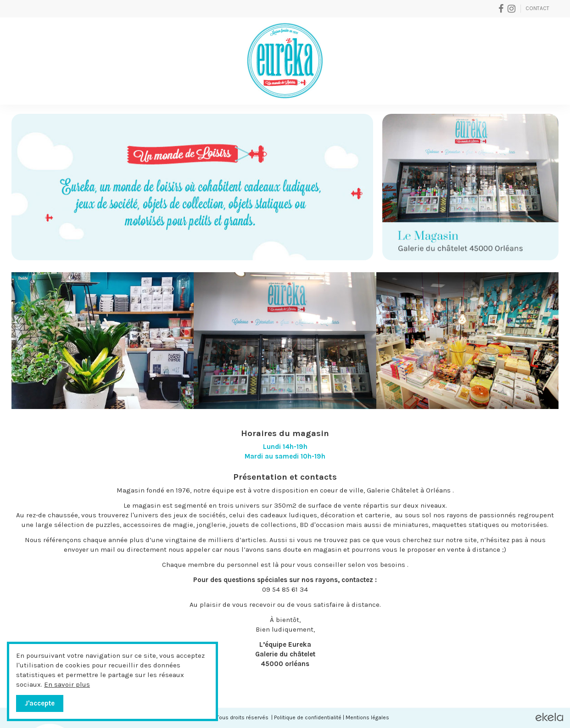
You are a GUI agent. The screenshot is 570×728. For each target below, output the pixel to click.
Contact (537, 8)
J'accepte (40, 703)
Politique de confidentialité (308, 717)
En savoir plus (67, 684)
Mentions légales (367, 717)
